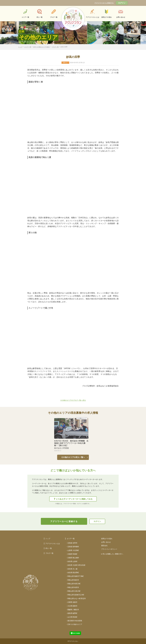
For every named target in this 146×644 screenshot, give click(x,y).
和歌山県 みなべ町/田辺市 (77, 598)
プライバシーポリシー (109, 549)
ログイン (122, 3)
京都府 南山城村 (73, 558)
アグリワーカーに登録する (104, 3)
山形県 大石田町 (73, 550)
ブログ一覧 (55, 47)
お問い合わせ (106, 542)
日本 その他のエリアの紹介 (41, 47)
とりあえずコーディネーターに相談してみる (73, 499)
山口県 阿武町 (72, 617)
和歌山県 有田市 (73, 587)
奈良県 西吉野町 (73, 573)
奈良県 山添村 (72, 561)
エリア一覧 (28, 47)
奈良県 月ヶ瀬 (72, 569)
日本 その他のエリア (75, 624)
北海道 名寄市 (72, 543)
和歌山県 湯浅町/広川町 (76, 595)
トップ (20, 47)
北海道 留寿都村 (73, 547)
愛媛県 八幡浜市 (73, 610)
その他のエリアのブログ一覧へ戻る (73, 400)
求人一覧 (49, 548)
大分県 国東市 (72, 606)
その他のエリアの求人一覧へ (73, 457)
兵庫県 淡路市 (72, 602)
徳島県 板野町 (72, 613)
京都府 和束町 (72, 554)
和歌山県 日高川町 (74, 591)
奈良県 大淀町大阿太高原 (76, 565)
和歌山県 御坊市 (73, 580)
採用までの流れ (107, 539)
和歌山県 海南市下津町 (76, 576)
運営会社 (104, 546)
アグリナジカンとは (53, 544)
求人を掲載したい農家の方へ (113, 554)
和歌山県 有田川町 (74, 584)
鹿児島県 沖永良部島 (75, 621)
